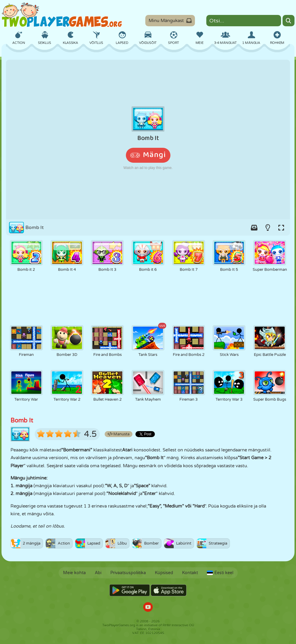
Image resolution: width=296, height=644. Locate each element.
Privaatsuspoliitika (128, 573)
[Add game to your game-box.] (254, 228)
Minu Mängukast (170, 21)
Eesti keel (220, 573)
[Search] (289, 21)
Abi (98, 573)
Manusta (119, 434)
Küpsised (164, 573)
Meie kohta (74, 573)
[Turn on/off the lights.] (268, 228)
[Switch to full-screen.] (281, 228)
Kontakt (190, 573)
